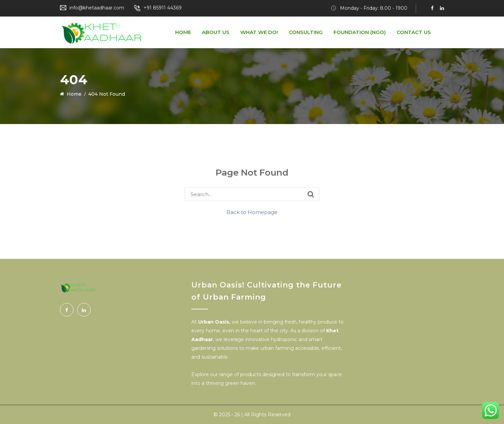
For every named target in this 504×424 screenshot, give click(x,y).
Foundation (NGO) (360, 32)
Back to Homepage (252, 212)
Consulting (306, 32)
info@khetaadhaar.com (97, 8)
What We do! (259, 32)
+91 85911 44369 (163, 8)
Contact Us (414, 32)
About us (216, 32)
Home (183, 32)
